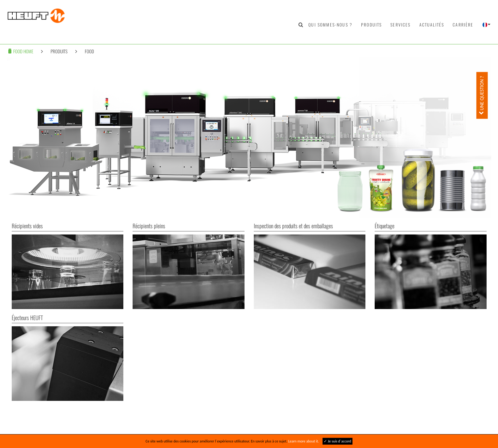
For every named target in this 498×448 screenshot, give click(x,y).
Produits (371, 25)
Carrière (463, 25)
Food (89, 51)
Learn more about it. (303, 441)
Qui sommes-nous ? (330, 25)
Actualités (432, 25)
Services (400, 25)
